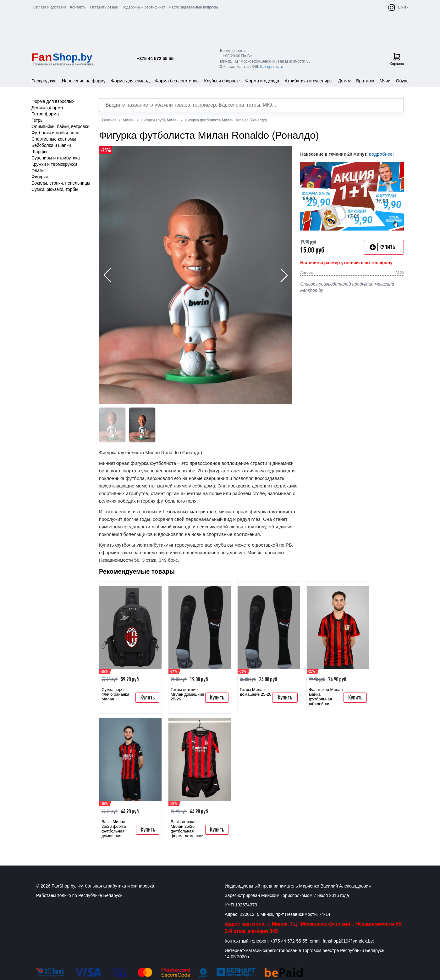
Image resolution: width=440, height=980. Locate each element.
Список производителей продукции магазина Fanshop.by (347, 287)
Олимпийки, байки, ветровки (60, 126)
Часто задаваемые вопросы (193, 7)
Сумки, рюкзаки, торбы (55, 189)
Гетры (37, 120)
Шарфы (39, 152)
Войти (403, 7)
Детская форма (47, 108)
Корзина (397, 59)
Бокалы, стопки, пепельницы (61, 183)
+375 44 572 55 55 (155, 58)
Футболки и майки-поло (55, 133)
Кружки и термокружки (54, 164)
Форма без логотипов (177, 81)
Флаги (38, 170)
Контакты (78, 7)
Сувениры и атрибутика (56, 158)
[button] (284, 275)
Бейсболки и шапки (51, 145)
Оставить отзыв (104, 7)
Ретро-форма (45, 114)
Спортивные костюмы (54, 139)
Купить (148, 697)
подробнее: (381, 154)
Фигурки (40, 177)
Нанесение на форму (84, 81)
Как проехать (272, 67)
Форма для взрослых (53, 101)
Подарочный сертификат (143, 7)
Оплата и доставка (50, 7)
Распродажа (44, 81)
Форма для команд (130, 81)
